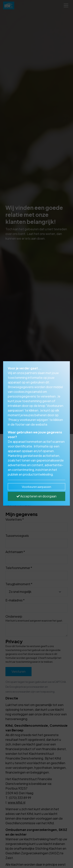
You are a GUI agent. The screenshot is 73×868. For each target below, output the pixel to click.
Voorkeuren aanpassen (36, 487)
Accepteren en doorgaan (36, 496)
